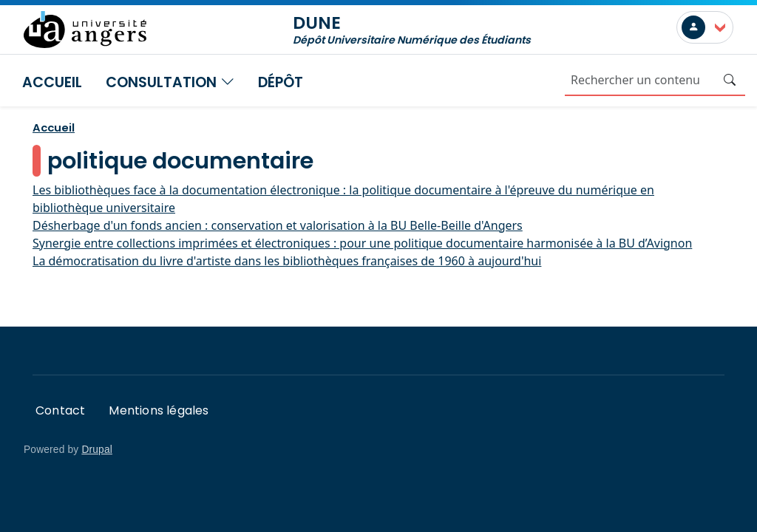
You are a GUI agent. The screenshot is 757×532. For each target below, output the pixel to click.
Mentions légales (159, 410)
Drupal (97, 450)
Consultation (170, 82)
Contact (60, 410)
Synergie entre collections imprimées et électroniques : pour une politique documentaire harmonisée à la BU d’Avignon (362, 243)
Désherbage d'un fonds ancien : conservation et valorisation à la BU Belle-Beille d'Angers (278, 225)
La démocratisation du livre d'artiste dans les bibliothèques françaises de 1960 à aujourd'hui (287, 261)
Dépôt (281, 82)
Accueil (52, 82)
